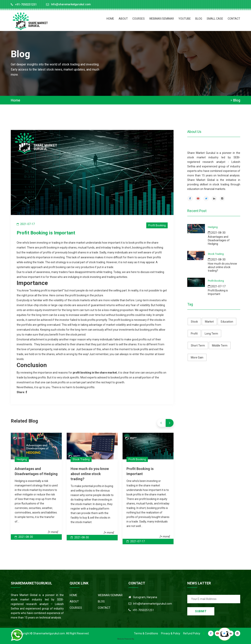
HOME (110, 19)
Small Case (215, 19)
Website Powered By (126, 639)
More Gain (197, 357)
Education (227, 322)
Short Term (198, 346)
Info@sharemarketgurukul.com (71, 5)
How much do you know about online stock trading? (90, 474)
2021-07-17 (136, 541)
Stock (194, 322)
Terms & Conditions (146, 633)
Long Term (211, 334)
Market (209, 322)
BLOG (199, 19)
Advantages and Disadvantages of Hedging (219, 240)
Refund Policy (192, 633)
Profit (194, 334)
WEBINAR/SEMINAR (110, 595)
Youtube (185, 19)
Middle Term (220, 346)
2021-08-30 (24, 537)
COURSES (139, 19)
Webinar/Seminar (162, 19)
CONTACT (234, 19)
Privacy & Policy (171, 633)
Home (15, 100)
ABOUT (123, 19)
